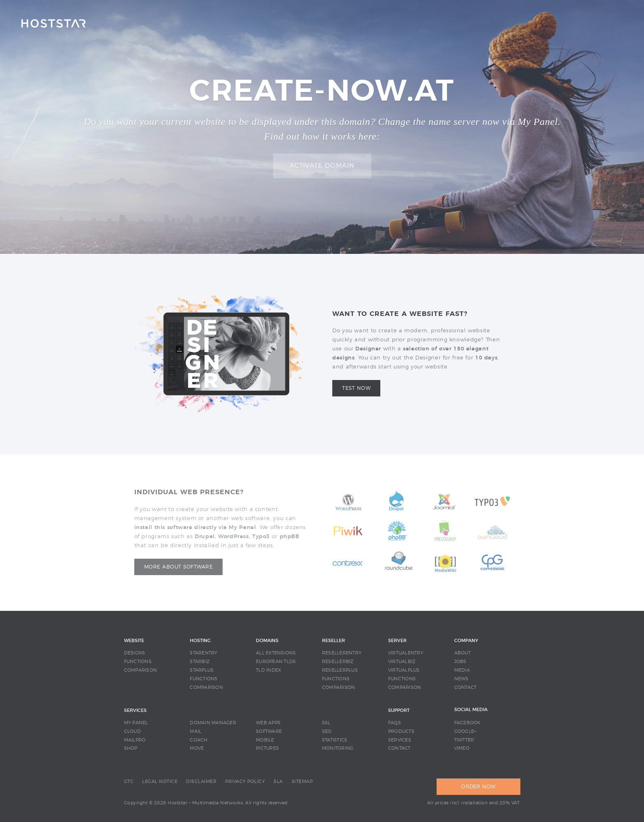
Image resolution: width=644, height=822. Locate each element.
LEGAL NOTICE (160, 782)
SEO (327, 731)
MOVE (197, 748)
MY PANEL (136, 723)
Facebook (468, 723)
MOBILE (265, 740)
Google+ (465, 731)
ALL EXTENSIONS (276, 653)
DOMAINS (267, 641)
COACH (199, 740)
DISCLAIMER (201, 782)
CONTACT (466, 687)
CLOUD (132, 731)
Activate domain (322, 166)
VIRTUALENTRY (406, 653)
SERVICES (135, 710)
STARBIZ (200, 662)
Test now (356, 388)
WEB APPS (268, 723)
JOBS (460, 662)
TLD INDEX (268, 670)
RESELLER (333, 641)
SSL (326, 723)
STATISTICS (335, 740)
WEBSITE (134, 641)
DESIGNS (135, 653)
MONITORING (338, 748)
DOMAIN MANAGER (213, 723)
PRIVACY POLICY (245, 782)
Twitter (464, 740)
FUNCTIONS (138, 662)
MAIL (195, 731)
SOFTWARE (269, 731)
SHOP (131, 748)
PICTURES (267, 748)
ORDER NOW (478, 787)
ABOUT (462, 653)
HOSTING (200, 641)
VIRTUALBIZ (402, 662)
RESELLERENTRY (342, 653)
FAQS (394, 723)
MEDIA (462, 670)
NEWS (461, 679)
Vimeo (462, 748)
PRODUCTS (401, 731)
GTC (129, 782)
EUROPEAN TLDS (276, 662)
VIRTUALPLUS (404, 670)
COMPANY (466, 641)
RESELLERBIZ (338, 662)
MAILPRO (135, 740)
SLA (278, 782)
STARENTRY (204, 653)
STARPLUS (202, 670)
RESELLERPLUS (340, 670)
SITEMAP (302, 782)
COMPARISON (141, 670)
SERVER (397, 641)
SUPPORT (399, 710)
